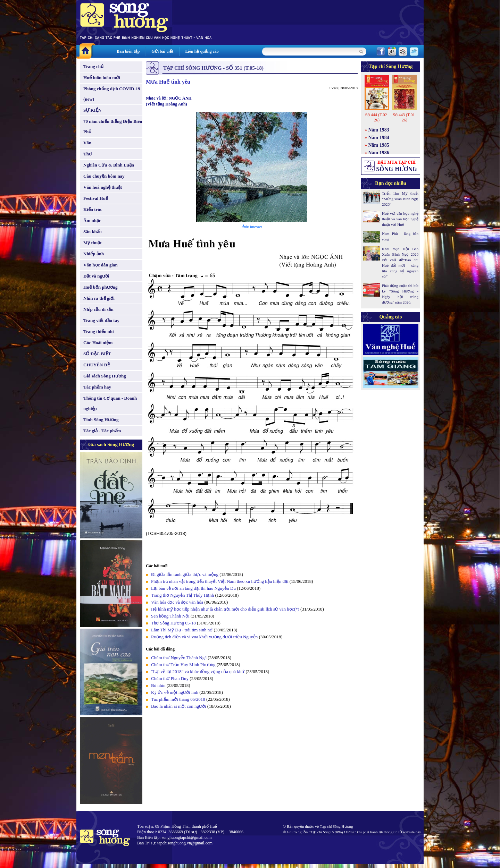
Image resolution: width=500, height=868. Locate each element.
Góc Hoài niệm (98, 343)
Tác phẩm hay (97, 387)
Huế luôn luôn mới (102, 78)
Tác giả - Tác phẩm (102, 431)
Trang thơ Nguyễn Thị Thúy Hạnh (183, 595)
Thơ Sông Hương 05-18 (173, 623)
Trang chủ (93, 66)
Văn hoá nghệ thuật (103, 187)
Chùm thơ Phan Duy (170, 678)
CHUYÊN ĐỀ (97, 365)
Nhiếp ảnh (94, 254)
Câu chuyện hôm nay (104, 176)
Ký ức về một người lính (175, 692)
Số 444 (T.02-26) (377, 117)
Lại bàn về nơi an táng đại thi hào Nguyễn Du (193, 588)
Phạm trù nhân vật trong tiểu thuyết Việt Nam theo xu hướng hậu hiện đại (220, 581)
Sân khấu (93, 232)
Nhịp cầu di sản (98, 309)
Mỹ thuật (93, 243)
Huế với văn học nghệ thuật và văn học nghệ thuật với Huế (400, 219)
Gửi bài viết (162, 51)
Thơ (87, 154)
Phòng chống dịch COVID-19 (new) (112, 94)
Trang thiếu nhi (99, 331)
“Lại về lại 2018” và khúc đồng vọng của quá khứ (198, 671)
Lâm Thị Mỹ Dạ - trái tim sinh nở (182, 630)
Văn (87, 143)
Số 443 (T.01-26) (404, 117)
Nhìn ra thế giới (99, 298)
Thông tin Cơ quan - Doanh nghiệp (110, 403)
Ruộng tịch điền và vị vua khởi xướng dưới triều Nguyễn (204, 637)
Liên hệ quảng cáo (202, 51)
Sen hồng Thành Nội (170, 616)
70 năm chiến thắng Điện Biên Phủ (113, 126)
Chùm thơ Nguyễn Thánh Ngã (179, 658)
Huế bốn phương (101, 287)
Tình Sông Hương (101, 420)
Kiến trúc (93, 209)
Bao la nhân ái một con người (179, 706)
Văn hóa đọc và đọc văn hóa (177, 602)
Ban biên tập (128, 51)
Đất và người (96, 276)
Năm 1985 (379, 145)
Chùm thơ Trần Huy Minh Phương (183, 665)
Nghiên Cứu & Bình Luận (109, 165)
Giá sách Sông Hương (105, 376)
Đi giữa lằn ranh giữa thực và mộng (185, 574)
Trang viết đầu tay (101, 320)
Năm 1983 (379, 130)
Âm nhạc (92, 220)
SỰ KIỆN (92, 110)
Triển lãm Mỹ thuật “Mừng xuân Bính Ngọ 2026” (400, 199)
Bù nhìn (158, 685)
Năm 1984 (379, 138)
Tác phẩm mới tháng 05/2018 (178, 699)
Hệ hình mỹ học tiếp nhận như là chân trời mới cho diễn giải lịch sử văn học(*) (225, 609)
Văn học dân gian (101, 265)
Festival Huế (96, 198)
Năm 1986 (379, 153)
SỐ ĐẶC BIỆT (97, 354)
